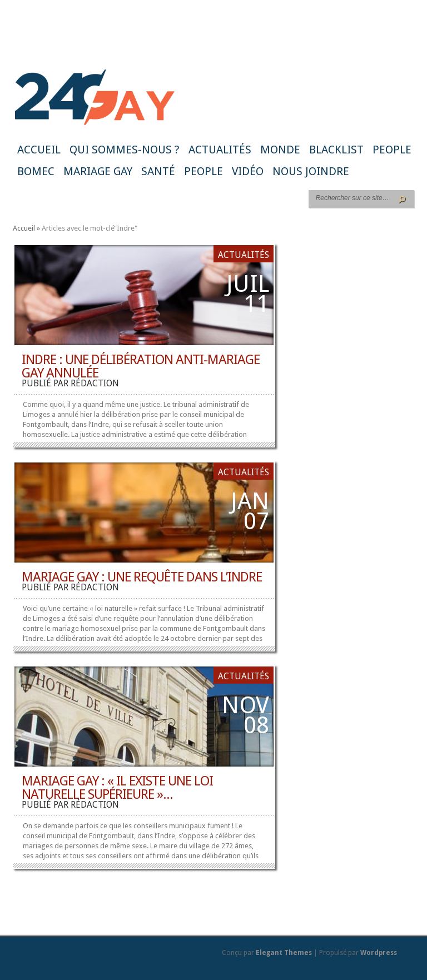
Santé (158, 171)
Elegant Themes (284, 953)
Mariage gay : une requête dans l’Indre (142, 577)
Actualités (220, 150)
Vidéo (248, 171)
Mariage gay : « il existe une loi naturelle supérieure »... (117, 788)
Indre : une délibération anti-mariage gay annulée (141, 366)
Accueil (39, 150)
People (392, 150)
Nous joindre (311, 171)
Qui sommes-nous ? (125, 150)
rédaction (95, 383)
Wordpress (379, 953)
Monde (280, 150)
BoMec (36, 171)
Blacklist (336, 150)
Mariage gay (98, 171)
